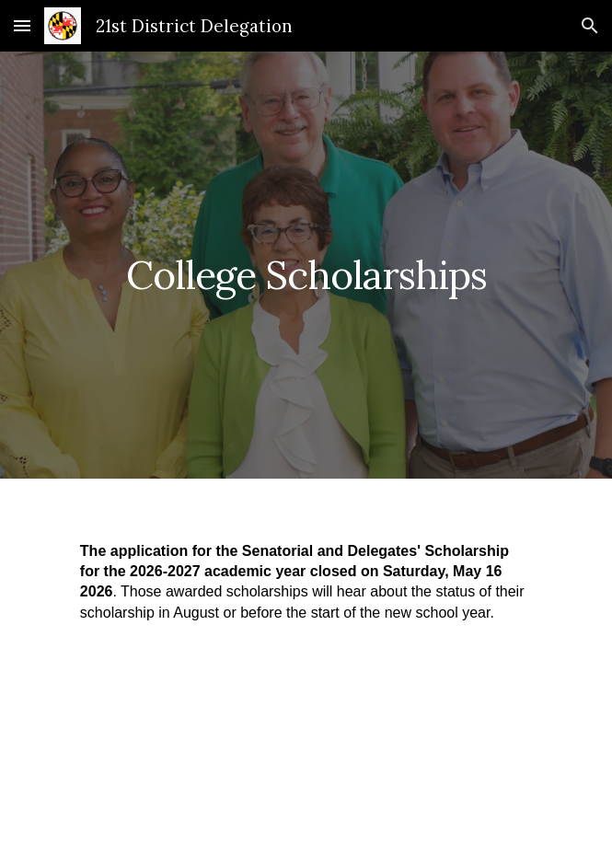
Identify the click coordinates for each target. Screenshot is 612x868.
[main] (306, 266)
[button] (22, 25)
